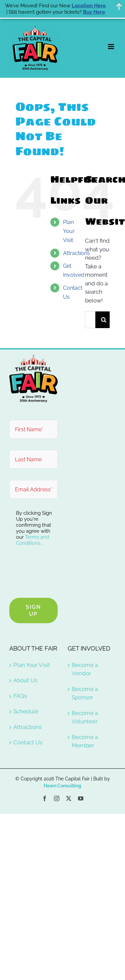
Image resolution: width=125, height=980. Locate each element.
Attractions (76, 253)
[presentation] (60, 573)
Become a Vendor (85, 669)
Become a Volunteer (85, 717)
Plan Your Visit (69, 231)
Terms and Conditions (32, 540)
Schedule (26, 711)
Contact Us (28, 742)
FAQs (20, 696)
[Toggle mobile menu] (111, 47)
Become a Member (85, 741)
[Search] (104, 320)
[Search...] (90, 320)
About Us (25, 680)
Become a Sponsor (85, 693)
